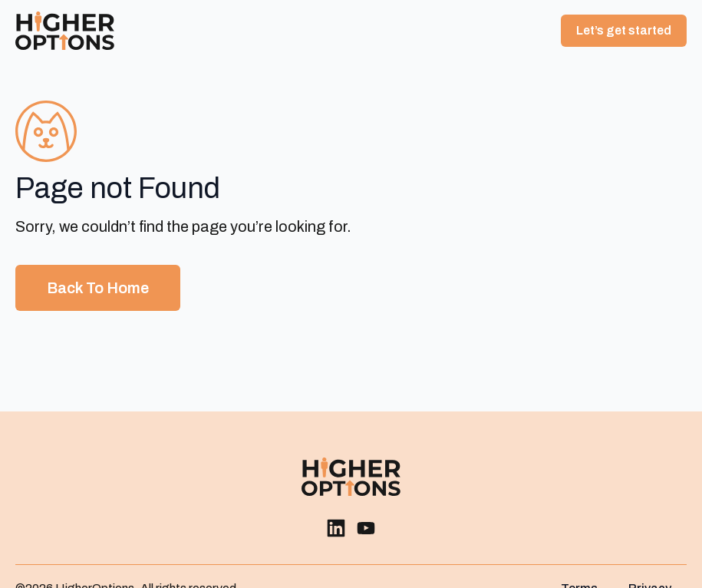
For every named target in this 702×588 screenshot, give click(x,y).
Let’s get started (624, 30)
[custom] (336, 528)
